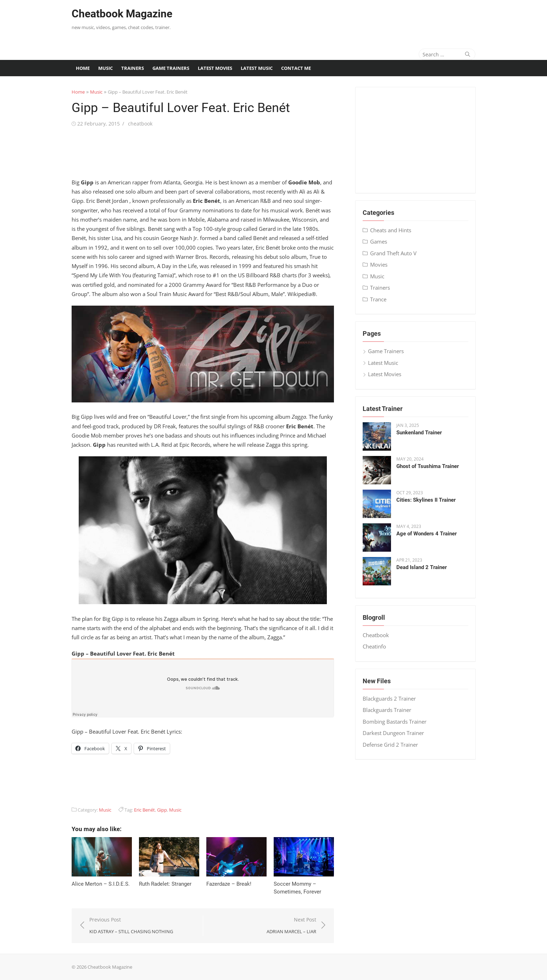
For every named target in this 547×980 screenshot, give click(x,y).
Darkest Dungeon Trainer (393, 733)
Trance (378, 299)
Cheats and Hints (391, 230)
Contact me (296, 68)
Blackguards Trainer (387, 710)
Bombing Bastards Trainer (395, 722)
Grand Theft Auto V (393, 253)
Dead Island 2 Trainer (422, 567)
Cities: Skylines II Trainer (426, 500)
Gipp (162, 810)
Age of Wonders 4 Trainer (426, 534)
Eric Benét (144, 810)
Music (105, 68)
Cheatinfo (374, 646)
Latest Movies (215, 68)
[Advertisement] (346, 20)
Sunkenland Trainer (419, 433)
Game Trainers (171, 68)
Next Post (291, 926)
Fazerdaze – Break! (229, 884)
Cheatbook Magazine (122, 14)
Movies (379, 265)
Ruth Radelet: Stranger (165, 884)
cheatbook (140, 124)
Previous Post (131, 926)
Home (83, 68)
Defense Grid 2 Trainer (390, 745)
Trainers (133, 68)
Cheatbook (376, 635)
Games (379, 241)
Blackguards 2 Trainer (389, 698)
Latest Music (257, 68)
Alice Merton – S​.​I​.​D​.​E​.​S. (101, 884)
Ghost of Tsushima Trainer (428, 466)
